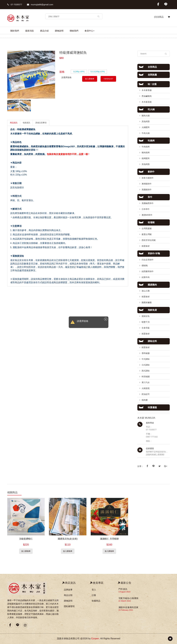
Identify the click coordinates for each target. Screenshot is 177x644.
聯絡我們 (74, 31)
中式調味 (146, 359)
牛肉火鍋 (146, 133)
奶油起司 (146, 394)
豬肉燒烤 (146, 153)
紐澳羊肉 (146, 277)
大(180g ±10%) (79, 72)
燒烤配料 (146, 158)
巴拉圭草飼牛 (148, 260)
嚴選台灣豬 (147, 234)
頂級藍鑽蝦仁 (26, 539)
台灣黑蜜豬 (147, 228)
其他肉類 (146, 121)
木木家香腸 (147, 90)
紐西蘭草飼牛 (148, 271)
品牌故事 (68, 590)
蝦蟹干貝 (146, 322)
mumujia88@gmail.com (40, 4)
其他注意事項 (41, 123)
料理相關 (146, 377)
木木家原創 (147, 102)
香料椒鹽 (146, 353)
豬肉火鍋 (146, 116)
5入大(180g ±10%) (98, 72)
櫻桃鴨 (145, 266)
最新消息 (30, 31)
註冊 (94, 595)
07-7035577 (15, 4)
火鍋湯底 (146, 388)
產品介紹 (44, 31)
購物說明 (59, 31)
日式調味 (146, 365)
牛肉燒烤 (146, 147)
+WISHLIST (108, 79)
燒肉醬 (145, 400)
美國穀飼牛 (147, 190)
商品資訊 (14, 123)
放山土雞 (146, 291)
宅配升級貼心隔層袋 (129, 598)
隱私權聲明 (69, 606)
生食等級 (146, 328)
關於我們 (15, 31)
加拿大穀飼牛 (148, 178)
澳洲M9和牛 (147, 215)
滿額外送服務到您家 (129, 607)
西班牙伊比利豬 (149, 240)
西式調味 (146, 371)
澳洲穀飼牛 (147, 184)
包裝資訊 (26, 123)
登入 (94, 590)
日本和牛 (146, 209)
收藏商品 (96, 601)
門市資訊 (123, 589)
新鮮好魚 (146, 316)
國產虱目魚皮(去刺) (68, 539)
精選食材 (146, 246)
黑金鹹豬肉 (147, 96)
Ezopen (95, 639)
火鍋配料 (146, 127)
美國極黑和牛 (148, 203)
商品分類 (68, 595)
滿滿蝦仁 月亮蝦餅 (109, 539)
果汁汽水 (146, 382)
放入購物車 (90, 79)
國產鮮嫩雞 (147, 302)
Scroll (170, 639)
